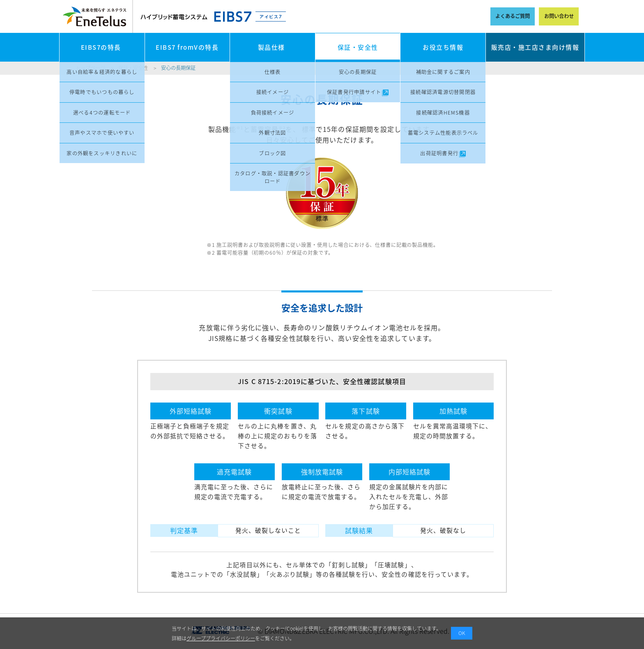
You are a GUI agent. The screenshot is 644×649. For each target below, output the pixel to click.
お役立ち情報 (443, 47)
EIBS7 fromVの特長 (187, 47)
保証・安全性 (358, 47)
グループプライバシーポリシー (221, 638)
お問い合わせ (559, 16)
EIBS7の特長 (101, 47)
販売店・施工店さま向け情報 (535, 47)
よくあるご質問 (513, 16)
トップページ (90, 68)
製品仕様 (271, 47)
